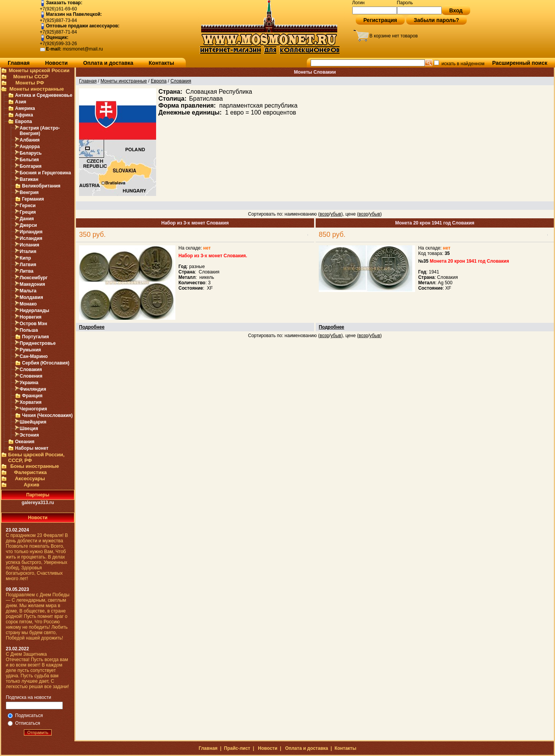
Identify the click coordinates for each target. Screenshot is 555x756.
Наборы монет (32, 448)
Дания (27, 219)
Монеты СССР (31, 77)
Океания (25, 442)
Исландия (31, 238)
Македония (32, 284)
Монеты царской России (39, 70)
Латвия (28, 265)
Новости (56, 63)
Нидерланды (34, 310)
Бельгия (29, 160)
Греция (28, 212)
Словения (31, 376)
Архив (32, 485)
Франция (32, 396)
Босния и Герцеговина (45, 173)
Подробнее (92, 327)
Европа (24, 121)
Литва (27, 271)
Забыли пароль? (437, 20)
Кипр (25, 258)
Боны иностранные (35, 466)
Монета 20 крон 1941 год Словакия (435, 223)
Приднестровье (38, 343)
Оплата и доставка (108, 63)
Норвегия (31, 317)
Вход (456, 10)
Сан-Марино (34, 356)
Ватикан (29, 179)
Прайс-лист (237, 748)
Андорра (30, 147)
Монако (28, 304)
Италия (28, 251)
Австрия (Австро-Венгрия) (40, 131)
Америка (25, 108)
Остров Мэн (33, 324)
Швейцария (33, 422)
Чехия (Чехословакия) (47, 415)
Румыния (30, 350)
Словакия (31, 370)
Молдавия (31, 297)
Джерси (28, 225)
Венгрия (29, 192)
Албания (30, 140)
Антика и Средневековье (44, 95)
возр (324, 214)
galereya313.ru (38, 503)
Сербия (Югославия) (46, 363)
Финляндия (33, 389)
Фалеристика (30, 472)
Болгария (31, 166)
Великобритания (41, 186)
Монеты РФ (30, 83)
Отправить (38, 732)
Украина (29, 383)
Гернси (28, 206)
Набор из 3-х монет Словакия (195, 223)
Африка (24, 115)
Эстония (29, 435)
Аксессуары (30, 478)
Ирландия (31, 232)
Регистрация (380, 20)
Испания (29, 245)
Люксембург (34, 278)
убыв (336, 214)
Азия (21, 102)
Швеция (29, 429)
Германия (33, 199)
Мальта (28, 291)
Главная (19, 63)
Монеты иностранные (36, 89)
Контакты (161, 63)
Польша (29, 330)
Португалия (35, 337)
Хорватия (31, 402)
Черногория (33, 409)
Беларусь (31, 153)
